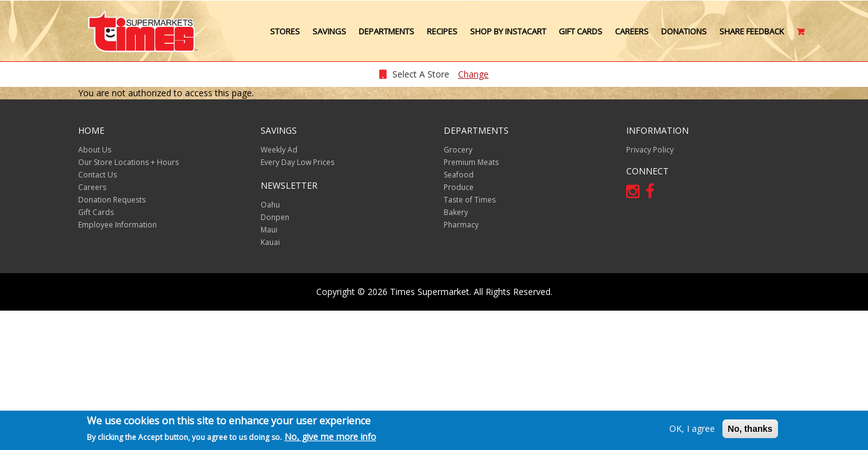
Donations (684, 31)
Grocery (458, 150)
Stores (285, 31)
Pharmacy (461, 225)
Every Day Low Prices (297, 162)
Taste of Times (470, 200)
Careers (632, 31)
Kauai (270, 242)
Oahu (270, 205)
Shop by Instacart (508, 31)
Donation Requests (112, 200)
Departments (387, 31)
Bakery (456, 212)
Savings (329, 31)
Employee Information (117, 225)
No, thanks (751, 429)
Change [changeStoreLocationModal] (473, 74)
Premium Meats (471, 162)
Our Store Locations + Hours (128, 162)
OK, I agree (692, 428)
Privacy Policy (650, 150)
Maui (269, 230)
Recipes (442, 31)
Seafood (459, 175)
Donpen (275, 217)
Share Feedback (752, 31)
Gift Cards (581, 31)
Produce (459, 187)
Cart (801, 36)
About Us (95, 150)
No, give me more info (330, 437)
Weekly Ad (279, 150)
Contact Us (97, 175)
